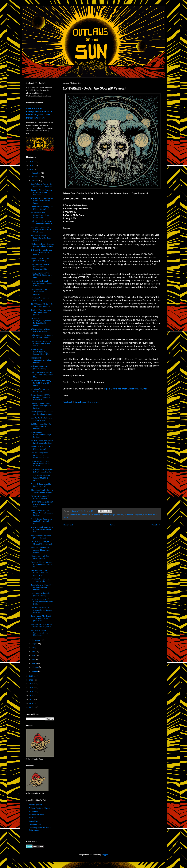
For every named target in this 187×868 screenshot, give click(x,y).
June (34, 652)
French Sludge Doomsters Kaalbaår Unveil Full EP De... (41, 521)
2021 (32, 684)
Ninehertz (32, 818)
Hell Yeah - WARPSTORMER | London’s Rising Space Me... (42, 375)
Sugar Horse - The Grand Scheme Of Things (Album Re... (41, 618)
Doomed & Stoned (36, 815)
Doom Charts (34, 811)
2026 (32, 162)
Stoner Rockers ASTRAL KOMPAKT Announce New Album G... (41, 397)
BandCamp (80, 402)
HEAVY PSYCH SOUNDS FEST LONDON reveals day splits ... (42, 504)
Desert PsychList (35, 805)
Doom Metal (95, 515)
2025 (32, 166)
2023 (32, 676)
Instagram (94, 402)
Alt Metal (73, 515)
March (34, 663)
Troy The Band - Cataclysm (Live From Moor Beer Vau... (42, 530)
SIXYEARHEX (129, 515)
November (36, 177)
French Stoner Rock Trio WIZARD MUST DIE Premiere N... (41, 478)
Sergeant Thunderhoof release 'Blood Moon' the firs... (41, 550)
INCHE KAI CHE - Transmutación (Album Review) (41, 360)
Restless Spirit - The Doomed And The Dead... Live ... (39, 573)
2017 (32, 700)
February (35, 667)
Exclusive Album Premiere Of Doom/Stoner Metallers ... (42, 192)
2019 (32, 692)
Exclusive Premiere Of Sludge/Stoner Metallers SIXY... (42, 602)
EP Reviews (105, 515)
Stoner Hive (33, 821)
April (34, 660)
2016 (32, 703)
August (35, 644)
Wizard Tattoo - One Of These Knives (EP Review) (40, 292)
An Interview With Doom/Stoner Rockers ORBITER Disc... (41, 215)
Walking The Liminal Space (39, 808)
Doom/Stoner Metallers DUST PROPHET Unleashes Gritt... (41, 267)
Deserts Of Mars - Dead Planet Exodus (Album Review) (41, 406)
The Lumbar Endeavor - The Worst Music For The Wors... (42, 201)
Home (112, 525)
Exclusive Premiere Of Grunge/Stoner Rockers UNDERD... (42, 610)
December (36, 173)
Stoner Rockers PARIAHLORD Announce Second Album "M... (42, 352)
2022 (32, 680)
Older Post (156, 525)
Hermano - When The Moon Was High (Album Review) (42, 513)
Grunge (112, 515)
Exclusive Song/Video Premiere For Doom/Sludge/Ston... (41, 455)
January (35, 671)
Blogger (105, 855)
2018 (32, 696)
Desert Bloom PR (84, 515)
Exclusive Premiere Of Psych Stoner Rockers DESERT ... (41, 238)
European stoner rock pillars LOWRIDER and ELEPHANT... (41, 464)
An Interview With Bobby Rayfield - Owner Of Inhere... (41, 383)
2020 (32, 688)
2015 (32, 707)
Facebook (68, 402)
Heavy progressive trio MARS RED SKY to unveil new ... (42, 275)
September (36, 640)
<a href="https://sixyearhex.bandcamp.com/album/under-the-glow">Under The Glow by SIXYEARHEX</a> (89, 455)
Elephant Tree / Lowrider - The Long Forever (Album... (41, 312)
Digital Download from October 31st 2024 (125, 389)
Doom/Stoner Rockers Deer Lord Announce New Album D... (42, 344)
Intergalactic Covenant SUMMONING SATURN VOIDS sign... (41, 230)
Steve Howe (147, 515)
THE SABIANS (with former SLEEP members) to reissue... (41, 252)
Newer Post (68, 525)
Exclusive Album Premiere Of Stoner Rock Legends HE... (42, 565)
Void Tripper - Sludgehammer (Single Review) (41, 435)
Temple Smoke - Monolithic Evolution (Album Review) (42, 587)
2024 (32, 170)
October (35, 181)
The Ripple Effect (35, 824)
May (34, 656)
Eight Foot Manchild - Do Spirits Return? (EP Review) (41, 426)
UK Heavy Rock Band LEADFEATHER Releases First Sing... (41, 284)
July (33, 648)
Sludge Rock (138, 515)
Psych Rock (120, 515)
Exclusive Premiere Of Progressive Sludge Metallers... (40, 633)
